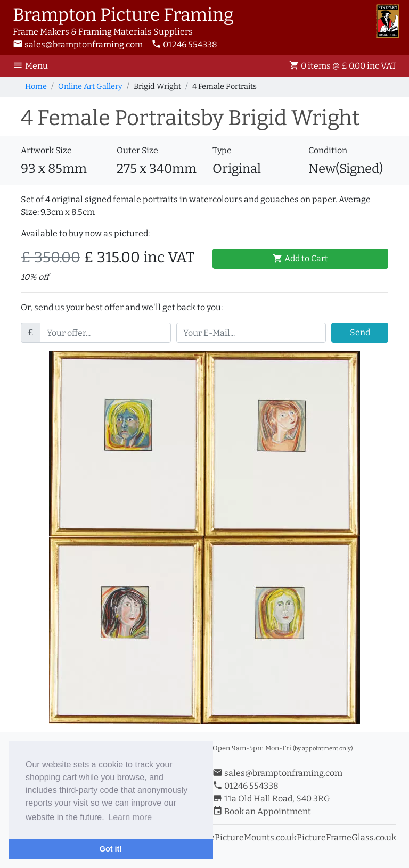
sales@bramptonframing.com (78, 44)
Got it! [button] (111, 849)
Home (36, 86)
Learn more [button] (130, 817)
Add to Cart (300, 259)
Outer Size (137, 150)
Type (222, 150)
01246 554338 (184, 44)
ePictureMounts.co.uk (253, 837)
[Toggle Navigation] (34, 66)
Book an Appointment (262, 811)
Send (360, 332)
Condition (328, 150)
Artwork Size (46, 150)
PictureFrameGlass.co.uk (346, 837)
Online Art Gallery (90, 86)
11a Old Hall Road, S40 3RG (271, 799)
